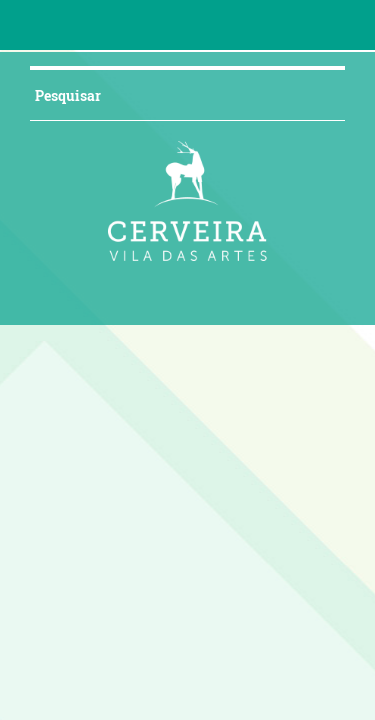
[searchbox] (133, 95)
